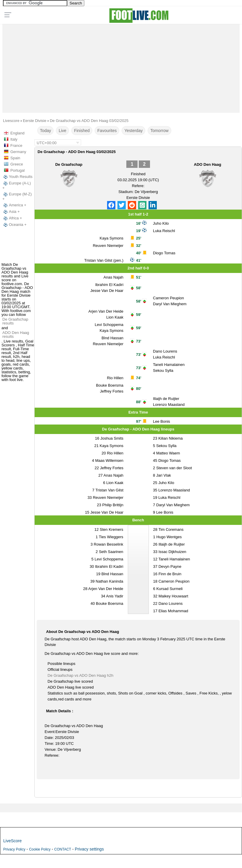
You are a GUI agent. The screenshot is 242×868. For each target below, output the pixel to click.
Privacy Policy (14, 849)
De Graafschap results (15, 321)
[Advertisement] (121, 67)
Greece (17, 164)
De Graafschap (69, 164)
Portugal (17, 170)
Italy (14, 139)
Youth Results (17, 177)
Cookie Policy (40, 849)
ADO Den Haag (207, 164)
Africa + (12, 218)
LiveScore (12, 841)
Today (45, 131)
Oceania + (14, 225)
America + (14, 205)
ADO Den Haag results (16, 335)
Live (62, 131)
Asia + (11, 212)
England (17, 133)
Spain (15, 158)
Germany (18, 152)
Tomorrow (159, 131)
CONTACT (63, 849)
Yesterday (133, 131)
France (16, 146)
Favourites (107, 131)
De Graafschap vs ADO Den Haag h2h (81, 675)
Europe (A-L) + (17, 185)
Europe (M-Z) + (17, 196)
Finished (82, 131)
